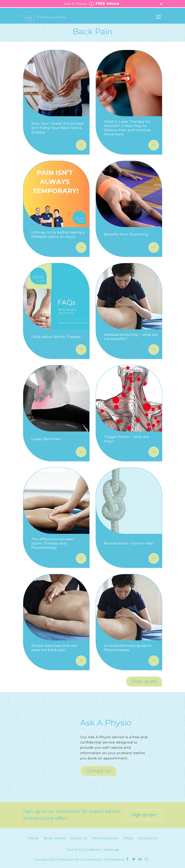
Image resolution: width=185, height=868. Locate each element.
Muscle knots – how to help (129, 543)
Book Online (55, 838)
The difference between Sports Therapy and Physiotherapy (53, 543)
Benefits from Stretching (126, 234)
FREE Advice (103, 4)
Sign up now (144, 815)
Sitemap (111, 850)
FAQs (128, 838)
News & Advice (105, 838)
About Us (79, 838)
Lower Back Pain (46, 439)
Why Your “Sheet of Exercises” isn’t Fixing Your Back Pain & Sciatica (58, 128)
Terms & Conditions (84, 850)
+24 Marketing (113, 860)
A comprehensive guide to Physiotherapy (128, 648)
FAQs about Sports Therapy (56, 337)
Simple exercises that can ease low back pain (54, 648)
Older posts (144, 681)
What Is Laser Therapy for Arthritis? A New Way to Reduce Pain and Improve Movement (127, 128)
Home (33, 838)
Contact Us (98, 771)
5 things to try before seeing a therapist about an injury (58, 234)
